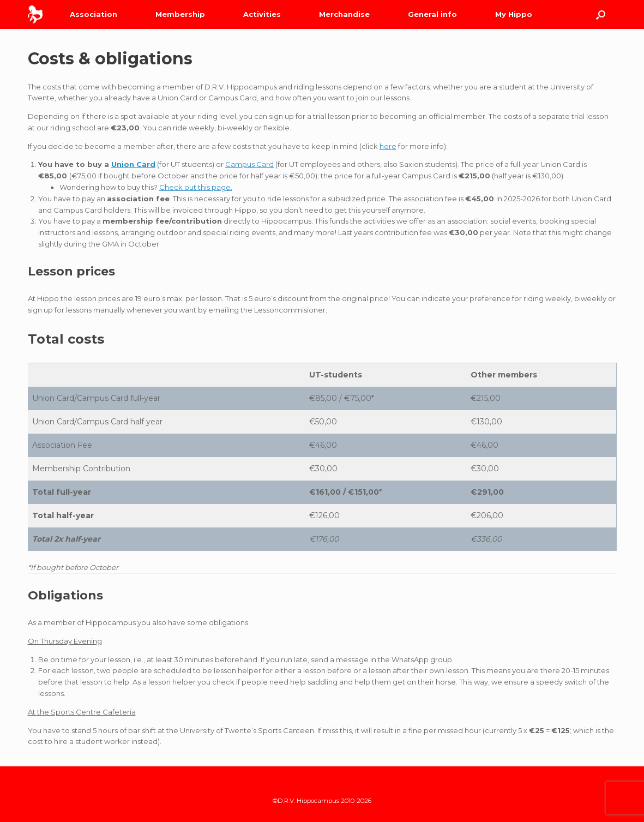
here (388, 146)
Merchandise (344, 14)
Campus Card (249, 164)
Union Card (133, 164)
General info (432, 14)
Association (94, 14)
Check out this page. (196, 187)
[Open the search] (601, 14)
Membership (180, 14)
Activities (262, 14)
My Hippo (514, 14)
